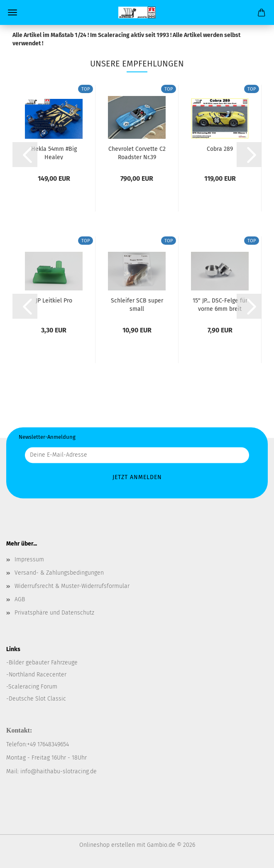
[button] (25, 155)
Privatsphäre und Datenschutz (54, 613)
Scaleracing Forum (33, 687)
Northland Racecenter (38, 675)
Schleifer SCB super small (137, 304)
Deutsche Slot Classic (37, 699)
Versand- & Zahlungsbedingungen (59, 573)
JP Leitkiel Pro (54, 301)
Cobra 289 (220, 149)
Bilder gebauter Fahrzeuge (43, 663)
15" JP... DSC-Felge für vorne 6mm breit (220, 304)
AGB (20, 599)
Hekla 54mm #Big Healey (54, 152)
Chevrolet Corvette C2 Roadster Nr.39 (137, 152)
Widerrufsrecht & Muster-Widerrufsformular (72, 586)
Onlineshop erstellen (107, 845)
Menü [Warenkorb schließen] (12, 12)
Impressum (29, 559)
